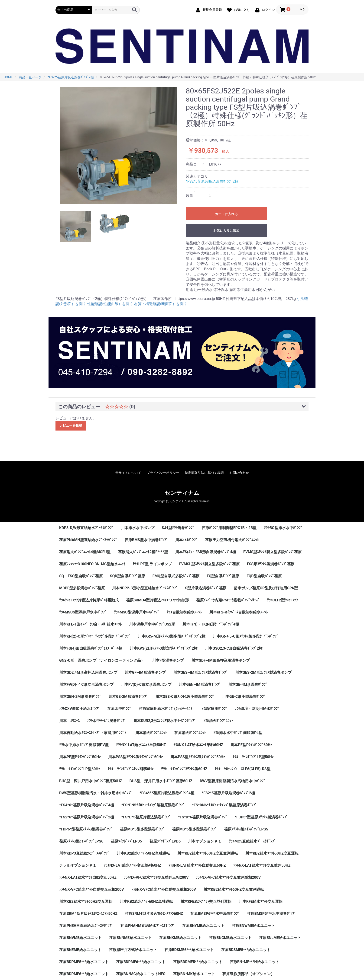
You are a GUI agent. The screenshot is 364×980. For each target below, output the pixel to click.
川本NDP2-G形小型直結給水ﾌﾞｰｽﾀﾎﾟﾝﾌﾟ (145, 588)
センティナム (182, 493)
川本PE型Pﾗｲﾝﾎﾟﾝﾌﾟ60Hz (251, 745)
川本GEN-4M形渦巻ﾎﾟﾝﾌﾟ (200, 685)
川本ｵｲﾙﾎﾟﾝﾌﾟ (186, 540)
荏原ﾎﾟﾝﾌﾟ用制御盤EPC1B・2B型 (229, 528)
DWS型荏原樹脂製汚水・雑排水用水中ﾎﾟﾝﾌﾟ (96, 793)
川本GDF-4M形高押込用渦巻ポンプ (221, 660)
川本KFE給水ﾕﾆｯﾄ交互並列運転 (206, 902)
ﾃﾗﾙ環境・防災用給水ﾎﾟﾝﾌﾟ (257, 709)
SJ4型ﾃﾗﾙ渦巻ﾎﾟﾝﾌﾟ (178, 528)
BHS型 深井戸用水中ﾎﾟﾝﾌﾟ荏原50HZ (91, 781)
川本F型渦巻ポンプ (168, 660)
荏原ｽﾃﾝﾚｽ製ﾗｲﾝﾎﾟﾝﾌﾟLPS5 (246, 829)
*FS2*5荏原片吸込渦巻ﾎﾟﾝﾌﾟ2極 (212, 181)
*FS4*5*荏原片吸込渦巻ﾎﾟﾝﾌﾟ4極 (167, 793)
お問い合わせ (239, 473)
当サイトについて (128, 473)
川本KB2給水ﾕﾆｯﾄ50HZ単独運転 (143, 853)
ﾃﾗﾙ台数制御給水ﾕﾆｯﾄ (184, 612)
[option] (119, 145)
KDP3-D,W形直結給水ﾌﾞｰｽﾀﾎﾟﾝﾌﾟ (86, 528)
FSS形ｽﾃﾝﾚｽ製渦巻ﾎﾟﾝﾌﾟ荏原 (271, 564)
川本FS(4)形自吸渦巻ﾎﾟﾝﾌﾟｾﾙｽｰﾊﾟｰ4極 (91, 648)
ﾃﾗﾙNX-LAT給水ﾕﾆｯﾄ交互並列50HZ (262, 865)
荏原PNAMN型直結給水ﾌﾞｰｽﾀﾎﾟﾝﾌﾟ (88, 540)
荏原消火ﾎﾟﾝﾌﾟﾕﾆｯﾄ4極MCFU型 (85, 552)
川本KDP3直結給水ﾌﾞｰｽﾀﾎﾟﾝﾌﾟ (84, 853)
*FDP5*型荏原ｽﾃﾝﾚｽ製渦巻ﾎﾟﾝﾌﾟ (261, 817)
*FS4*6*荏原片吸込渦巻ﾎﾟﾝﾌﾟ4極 (87, 805)
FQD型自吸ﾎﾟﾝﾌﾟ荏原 (264, 576)
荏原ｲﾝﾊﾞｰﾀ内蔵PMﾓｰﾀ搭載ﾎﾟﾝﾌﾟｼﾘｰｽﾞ (228, 600)
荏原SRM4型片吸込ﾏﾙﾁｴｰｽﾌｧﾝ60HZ (154, 914)
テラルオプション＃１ (78, 865)
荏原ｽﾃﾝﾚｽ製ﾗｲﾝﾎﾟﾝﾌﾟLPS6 (81, 841)
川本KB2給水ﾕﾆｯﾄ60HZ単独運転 (146, 902)
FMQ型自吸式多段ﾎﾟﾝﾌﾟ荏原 (176, 576)
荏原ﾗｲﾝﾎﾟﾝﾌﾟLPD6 (165, 841)
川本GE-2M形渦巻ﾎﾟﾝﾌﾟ (128, 697)
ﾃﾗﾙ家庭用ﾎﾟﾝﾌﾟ (214, 709)
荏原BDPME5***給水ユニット (84, 962)
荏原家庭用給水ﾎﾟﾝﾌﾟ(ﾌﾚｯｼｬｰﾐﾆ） (166, 709)
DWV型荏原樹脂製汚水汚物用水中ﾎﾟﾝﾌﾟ (232, 781)
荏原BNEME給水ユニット (80, 950)
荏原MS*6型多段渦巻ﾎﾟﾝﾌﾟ (194, 829)
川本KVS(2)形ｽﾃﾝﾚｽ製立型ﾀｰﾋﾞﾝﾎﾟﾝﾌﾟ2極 (164, 648)
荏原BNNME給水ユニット (130, 938)
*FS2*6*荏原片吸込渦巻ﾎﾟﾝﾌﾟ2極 (87, 817)
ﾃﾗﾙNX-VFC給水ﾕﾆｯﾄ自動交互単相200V (164, 889)
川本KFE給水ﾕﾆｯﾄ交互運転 (261, 902)
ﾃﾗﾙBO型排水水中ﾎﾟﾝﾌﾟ (283, 528)
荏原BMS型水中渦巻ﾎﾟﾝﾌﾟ (146, 540)
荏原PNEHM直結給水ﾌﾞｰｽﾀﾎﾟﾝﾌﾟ (86, 926)
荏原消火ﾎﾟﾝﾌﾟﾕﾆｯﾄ (190, 733)
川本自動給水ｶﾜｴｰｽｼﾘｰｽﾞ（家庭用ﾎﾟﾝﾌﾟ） (94, 733)
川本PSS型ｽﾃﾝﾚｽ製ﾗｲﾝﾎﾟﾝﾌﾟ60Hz (136, 757)
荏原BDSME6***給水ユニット (189, 950)
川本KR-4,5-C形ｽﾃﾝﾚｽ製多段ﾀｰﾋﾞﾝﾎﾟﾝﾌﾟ (246, 636)
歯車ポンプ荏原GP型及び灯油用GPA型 (266, 588)
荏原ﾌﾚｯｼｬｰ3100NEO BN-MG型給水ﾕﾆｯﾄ (92, 564)
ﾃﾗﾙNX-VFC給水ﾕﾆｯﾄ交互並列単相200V (228, 877)
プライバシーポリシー (163, 473)
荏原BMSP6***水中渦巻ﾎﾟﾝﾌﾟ (215, 914)
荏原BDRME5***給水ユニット (198, 962)
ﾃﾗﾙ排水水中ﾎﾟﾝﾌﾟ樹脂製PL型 (238, 733)
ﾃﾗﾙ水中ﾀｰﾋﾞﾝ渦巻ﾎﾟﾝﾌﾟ (107, 721)
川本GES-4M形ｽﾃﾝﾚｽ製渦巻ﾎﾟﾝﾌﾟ (200, 672)
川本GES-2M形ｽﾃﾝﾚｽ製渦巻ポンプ (263, 672)
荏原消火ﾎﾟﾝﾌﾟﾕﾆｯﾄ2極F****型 (143, 552)
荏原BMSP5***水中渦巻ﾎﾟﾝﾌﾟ (271, 914)
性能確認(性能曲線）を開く (110, 304)
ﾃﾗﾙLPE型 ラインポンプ (152, 564)
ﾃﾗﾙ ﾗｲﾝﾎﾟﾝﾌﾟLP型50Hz (253, 757)
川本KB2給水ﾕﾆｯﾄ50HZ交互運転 (272, 853)
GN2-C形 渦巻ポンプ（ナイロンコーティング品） (102, 660)
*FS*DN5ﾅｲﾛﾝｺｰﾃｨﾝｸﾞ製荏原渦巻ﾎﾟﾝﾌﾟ (153, 805)
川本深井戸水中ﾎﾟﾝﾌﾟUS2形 (152, 624)
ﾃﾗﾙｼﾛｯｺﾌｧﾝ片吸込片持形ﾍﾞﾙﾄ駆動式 (89, 600)
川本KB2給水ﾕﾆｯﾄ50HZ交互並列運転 (208, 853)
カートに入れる (226, 214)
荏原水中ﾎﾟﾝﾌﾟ (119, 709)
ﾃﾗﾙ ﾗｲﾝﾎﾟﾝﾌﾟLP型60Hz (80, 769)
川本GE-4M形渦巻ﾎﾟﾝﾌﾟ (248, 685)
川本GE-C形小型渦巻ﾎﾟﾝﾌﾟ (244, 697)
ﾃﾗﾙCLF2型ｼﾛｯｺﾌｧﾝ (282, 600)
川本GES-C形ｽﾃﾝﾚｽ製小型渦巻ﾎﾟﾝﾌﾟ (185, 697)
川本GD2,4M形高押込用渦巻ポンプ (88, 672)
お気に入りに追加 (226, 231)
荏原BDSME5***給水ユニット (246, 950)
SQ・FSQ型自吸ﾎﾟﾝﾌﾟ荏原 (81, 576)
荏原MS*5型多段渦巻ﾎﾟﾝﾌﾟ (142, 829)
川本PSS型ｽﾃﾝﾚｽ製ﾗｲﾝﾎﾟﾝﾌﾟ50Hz (198, 757)
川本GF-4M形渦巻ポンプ (145, 672)
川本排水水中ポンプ (138, 528)
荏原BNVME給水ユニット (80, 938)
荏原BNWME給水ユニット (254, 926)
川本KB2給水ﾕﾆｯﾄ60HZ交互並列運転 (234, 889)
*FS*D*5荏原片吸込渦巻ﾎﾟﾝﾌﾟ (146, 817)
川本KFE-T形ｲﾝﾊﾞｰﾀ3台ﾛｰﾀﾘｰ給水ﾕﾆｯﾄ (90, 624)
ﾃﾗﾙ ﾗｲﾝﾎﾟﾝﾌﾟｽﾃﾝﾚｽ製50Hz (131, 769)
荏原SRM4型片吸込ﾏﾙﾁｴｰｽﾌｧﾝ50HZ (88, 914)
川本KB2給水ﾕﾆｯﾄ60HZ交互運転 (86, 902)
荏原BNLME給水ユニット (280, 938)
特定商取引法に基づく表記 (204, 473)
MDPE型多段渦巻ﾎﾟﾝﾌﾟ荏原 (82, 588)
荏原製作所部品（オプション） (248, 974)
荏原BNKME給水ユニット (180, 938)
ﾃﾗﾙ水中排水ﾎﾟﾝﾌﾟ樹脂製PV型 (84, 745)
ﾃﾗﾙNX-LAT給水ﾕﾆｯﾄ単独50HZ (141, 745)
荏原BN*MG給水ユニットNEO (141, 974)
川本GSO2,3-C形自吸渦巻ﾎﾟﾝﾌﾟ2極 (234, 648)
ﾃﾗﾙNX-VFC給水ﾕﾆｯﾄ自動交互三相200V (92, 889)
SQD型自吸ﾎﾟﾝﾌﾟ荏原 (128, 576)
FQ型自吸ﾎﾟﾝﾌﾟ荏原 (223, 576)
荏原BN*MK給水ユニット (194, 974)
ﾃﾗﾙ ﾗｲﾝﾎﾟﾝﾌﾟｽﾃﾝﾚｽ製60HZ (184, 769)
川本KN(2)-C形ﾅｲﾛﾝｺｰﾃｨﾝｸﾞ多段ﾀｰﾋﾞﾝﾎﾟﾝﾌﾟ (95, 636)
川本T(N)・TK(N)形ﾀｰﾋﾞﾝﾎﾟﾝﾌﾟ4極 (211, 624)
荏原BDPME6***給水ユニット (141, 962)
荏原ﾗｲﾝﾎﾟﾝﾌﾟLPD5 (126, 841)
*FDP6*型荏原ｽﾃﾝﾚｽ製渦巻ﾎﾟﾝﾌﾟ (86, 829)
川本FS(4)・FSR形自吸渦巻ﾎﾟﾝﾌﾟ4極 (206, 552)
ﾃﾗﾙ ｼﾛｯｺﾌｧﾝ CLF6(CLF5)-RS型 (243, 769)
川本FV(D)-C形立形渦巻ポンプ (146, 685)
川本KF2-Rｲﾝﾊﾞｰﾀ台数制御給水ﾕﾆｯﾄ (239, 612)
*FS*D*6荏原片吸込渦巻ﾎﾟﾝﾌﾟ (203, 817)
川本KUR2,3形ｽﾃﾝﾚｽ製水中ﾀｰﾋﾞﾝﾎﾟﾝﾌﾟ (165, 721)
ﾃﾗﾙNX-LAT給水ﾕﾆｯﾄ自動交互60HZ (197, 865)
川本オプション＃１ (205, 841)
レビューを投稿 (71, 425)
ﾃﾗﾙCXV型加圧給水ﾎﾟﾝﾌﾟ (80, 709)
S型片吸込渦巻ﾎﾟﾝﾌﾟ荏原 (206, 588)
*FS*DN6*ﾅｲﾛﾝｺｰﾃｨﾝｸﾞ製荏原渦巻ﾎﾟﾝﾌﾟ (224, 805)
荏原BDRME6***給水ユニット (84, 974)
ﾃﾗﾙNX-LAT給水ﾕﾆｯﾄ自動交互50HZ (88, 877)
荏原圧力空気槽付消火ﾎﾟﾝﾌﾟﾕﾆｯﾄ (232, 540)
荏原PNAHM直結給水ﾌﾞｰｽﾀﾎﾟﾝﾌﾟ (148, 926)
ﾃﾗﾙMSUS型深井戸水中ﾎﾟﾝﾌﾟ (83, 612)
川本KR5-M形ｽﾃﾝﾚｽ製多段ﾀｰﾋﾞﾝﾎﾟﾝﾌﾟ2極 (172, 636)
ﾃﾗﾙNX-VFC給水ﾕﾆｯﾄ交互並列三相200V (156, 877)
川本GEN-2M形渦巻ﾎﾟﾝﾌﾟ (80, 697)
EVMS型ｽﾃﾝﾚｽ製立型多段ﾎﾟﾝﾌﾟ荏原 (272, 552)
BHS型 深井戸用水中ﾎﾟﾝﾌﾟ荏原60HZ (161, 781)
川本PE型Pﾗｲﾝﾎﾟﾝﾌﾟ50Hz (80, 757)
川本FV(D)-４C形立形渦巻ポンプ (86, 685)
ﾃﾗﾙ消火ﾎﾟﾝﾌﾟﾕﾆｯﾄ (218, 721)
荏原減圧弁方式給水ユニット (133, 950)
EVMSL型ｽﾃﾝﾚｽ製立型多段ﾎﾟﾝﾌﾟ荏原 (209, 564)
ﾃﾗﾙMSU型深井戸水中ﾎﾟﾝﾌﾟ (136, 612)
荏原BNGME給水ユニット (230, 938)
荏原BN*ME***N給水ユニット (255, 962)
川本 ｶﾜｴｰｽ (69, 721)
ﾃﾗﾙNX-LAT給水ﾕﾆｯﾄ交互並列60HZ (132, 865)
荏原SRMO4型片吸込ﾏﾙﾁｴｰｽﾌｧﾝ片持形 (157, 600)
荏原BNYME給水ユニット (203, 926)
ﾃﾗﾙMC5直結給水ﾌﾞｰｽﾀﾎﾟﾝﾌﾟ (252, 841)
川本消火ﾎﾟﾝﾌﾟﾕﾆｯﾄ (151, 733)
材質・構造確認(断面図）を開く (161, 304)
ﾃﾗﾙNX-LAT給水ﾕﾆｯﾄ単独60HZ (198, 745)
